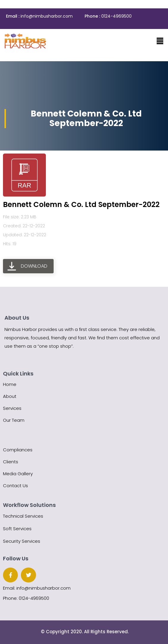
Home (10, 384)
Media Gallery (18, 474)
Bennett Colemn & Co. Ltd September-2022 (81, 204)
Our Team (14, 420)
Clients (11, 462)
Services (12, 408)
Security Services (22, 541)
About (10, 396)
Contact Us (15, 486)
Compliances (18, 450)
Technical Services (23, 516)
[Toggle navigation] (160, 41)
